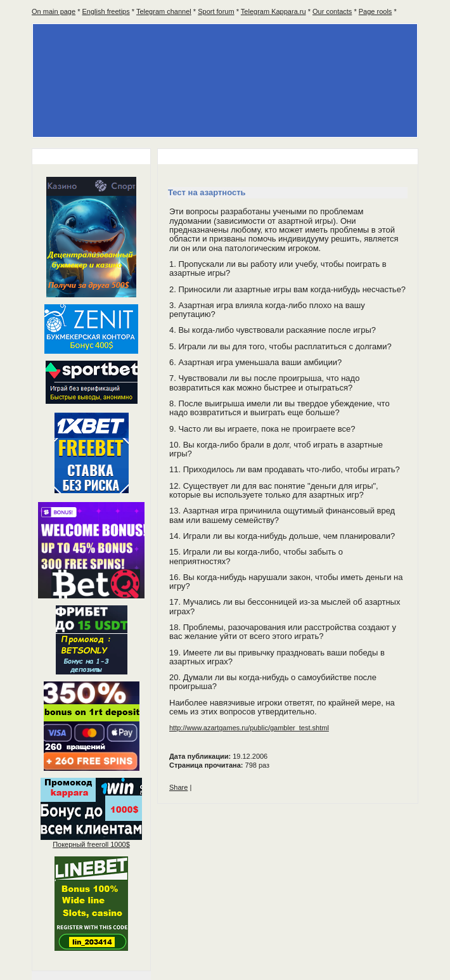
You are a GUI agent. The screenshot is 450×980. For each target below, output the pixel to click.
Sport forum (216, 11)
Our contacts (332, 11)
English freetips (106, 11)
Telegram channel (164, 11)
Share (178, 787)
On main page (54, 11)
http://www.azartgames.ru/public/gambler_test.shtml (249, 728)
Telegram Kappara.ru (273, 11)
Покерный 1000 (91, 844)
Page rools (376, 11)
